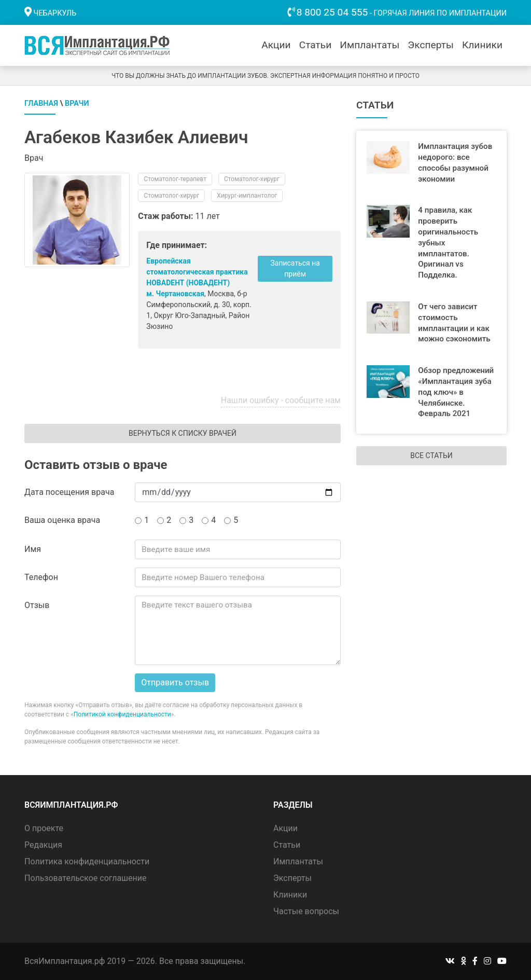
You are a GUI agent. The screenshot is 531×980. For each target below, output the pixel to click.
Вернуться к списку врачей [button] (183, 433)
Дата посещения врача (69, 492)
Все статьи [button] (431, 456)
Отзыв (37, 605)
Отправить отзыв (175, 682)
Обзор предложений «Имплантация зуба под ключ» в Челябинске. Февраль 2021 (456, 392)
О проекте (44, 828)
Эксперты (431, 45)
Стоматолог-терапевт (175, 179)
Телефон (41, 577)
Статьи (316, 45)
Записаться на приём (295, 268)
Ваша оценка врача (62, 520)
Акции (276, 45)
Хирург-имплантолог (247, 196)
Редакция (43, 845)
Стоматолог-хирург (252, 179)
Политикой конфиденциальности (122, 714)
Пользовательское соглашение (86, 878)
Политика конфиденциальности (87, 861)
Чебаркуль (55, 13)
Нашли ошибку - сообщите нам (281, 400)
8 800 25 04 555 (332, 12)
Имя (33, 549)
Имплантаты (369, 45)
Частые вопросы (306, 911)
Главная (41, 103)
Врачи (77, 103)
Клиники (482, 45)
